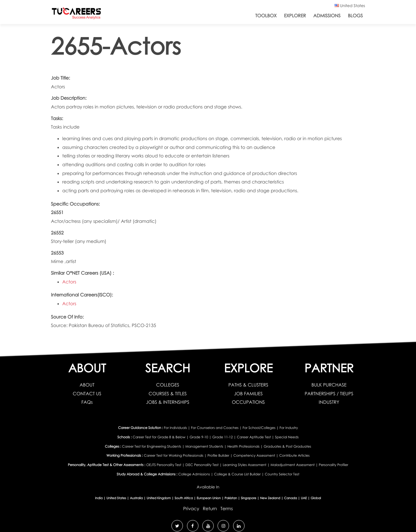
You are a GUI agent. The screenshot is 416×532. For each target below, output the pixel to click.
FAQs (87, 402)
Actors (69, 282)
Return (210, 509)
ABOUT (87, 385)
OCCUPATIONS (248, 402)
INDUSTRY (329, 402)
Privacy (191, 509)
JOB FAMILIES (248, 394)
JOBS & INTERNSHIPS (168, 402)
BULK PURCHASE (329, 385)
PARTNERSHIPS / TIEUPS (329, 394)
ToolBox (266, 16)
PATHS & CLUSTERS (248, 385)
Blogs (355, 16)
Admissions (327, 16)
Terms (227, 509)
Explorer (295, 16)
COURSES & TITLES (168, 394)
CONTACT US (87, 394)
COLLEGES (168, 385)
